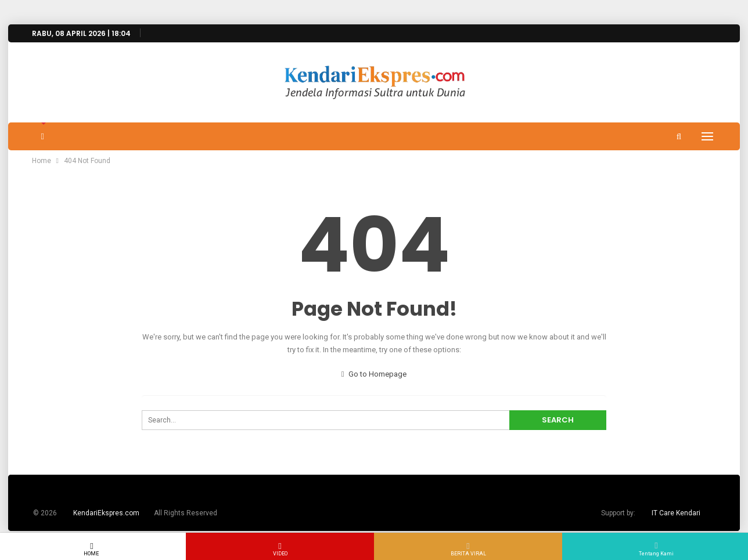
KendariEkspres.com (106, 513)
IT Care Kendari (676, 513)
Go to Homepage (374, 374)
